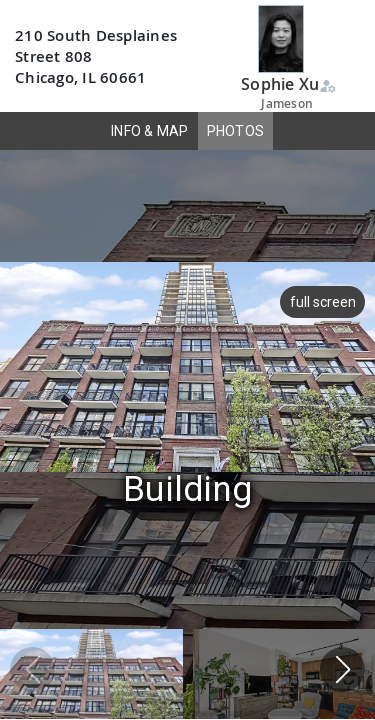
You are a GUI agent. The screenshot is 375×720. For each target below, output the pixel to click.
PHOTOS (236, 131)
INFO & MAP (150, 131)
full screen (323, 302)
